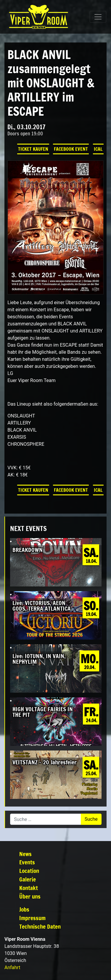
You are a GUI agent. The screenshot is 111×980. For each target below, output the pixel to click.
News (25, 854)
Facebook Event (71, 149)
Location (29, 871)
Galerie (28, 879)
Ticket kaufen (33, 149)
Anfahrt (12, 967)
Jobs (24, 909)
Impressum (32, 918)
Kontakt (29, 888)
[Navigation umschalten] (98, 17)
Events (27, 862)
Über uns (30, 896)
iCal (98, 149)
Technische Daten (40, 926)
